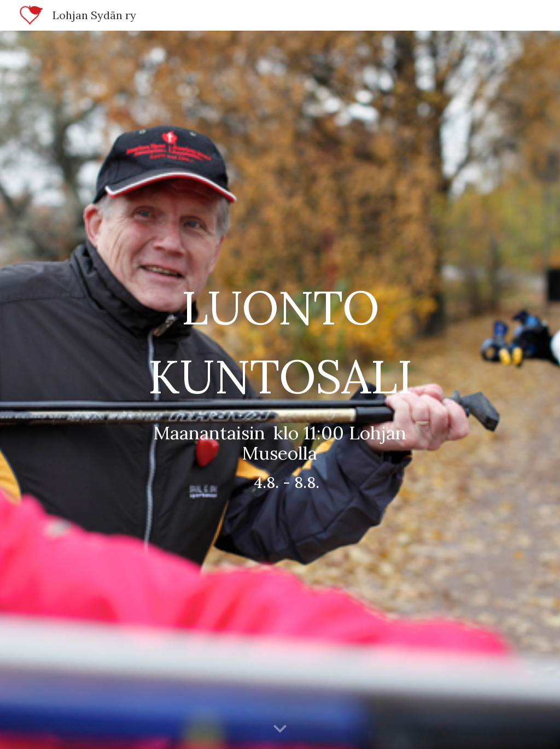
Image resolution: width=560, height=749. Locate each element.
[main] (280, 390)
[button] (280, 729)
